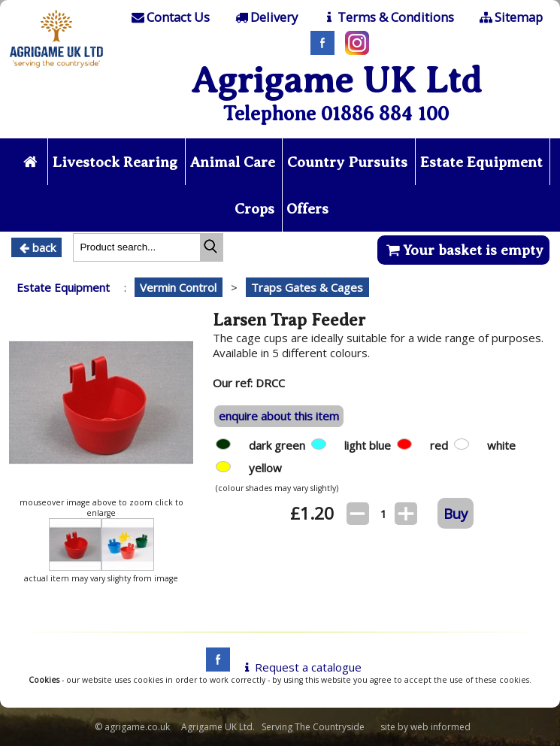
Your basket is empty (463, 250)
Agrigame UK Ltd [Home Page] (336, 80)
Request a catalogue (300, 667)
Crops (254, 209)
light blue (371, 445)
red (442, 445)
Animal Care (233, 162)
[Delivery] (265, 17)
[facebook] (214, 667)
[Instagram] (353, 50)
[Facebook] (319, 50)
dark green (280, 445)
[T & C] (387, 17)
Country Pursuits (347, 162)
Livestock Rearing (115, 162)
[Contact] (170, 17)
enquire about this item (279, 416)
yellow (268, 468)
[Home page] (56, 69)
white (504, 445)
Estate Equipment (481, 162)
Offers (307, 209)
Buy (456, 513)
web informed (440, 727)
